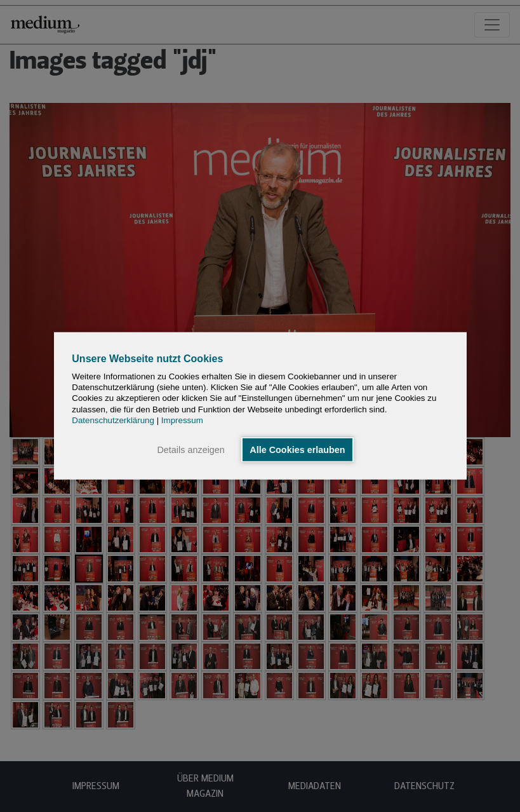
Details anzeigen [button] (190, 450)
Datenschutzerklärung (113, 420)
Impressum (182, 420)
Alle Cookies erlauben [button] (297, 450)
